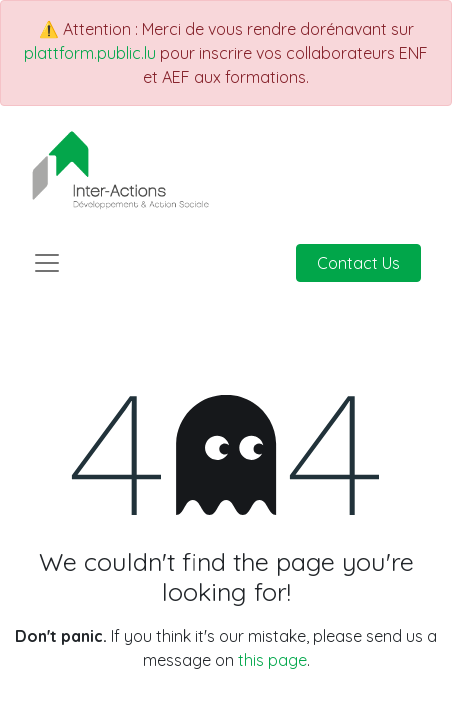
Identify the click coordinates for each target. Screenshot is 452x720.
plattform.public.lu (90, 53)
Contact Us (358, 263)
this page (272, 660)
